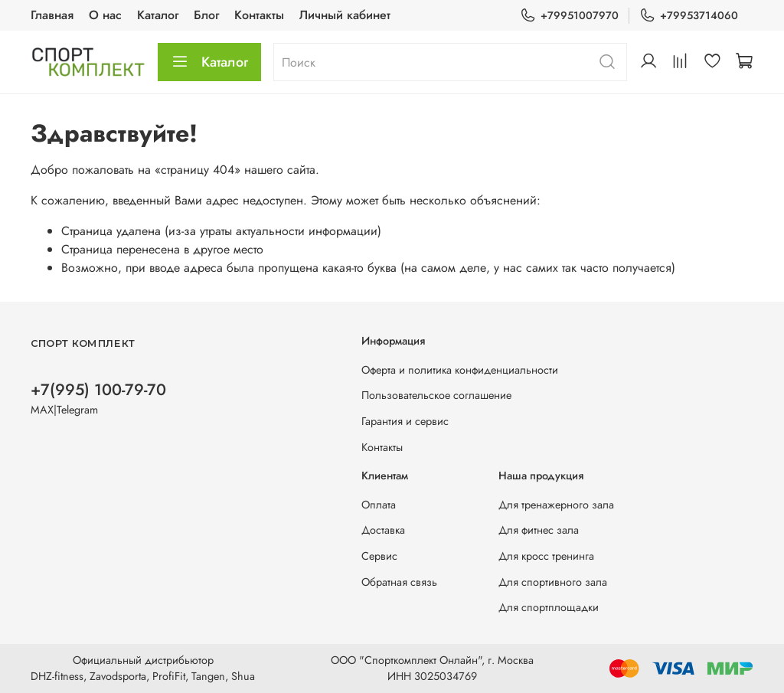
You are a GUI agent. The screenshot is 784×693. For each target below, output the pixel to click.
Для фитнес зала (539, 530)
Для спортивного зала (553, 582)
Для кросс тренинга (546, 556)
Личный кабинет (345, 15)
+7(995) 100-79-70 (98, 390)
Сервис (379, 556)
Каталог (158, 15)
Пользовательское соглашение (436, 395)
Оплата (379, 505)
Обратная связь (399, 582)
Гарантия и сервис (405, 421)
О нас (105, 15)
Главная (52, 15)
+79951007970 (569, 16)
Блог (206, 15)
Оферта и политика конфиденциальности (460, 370)
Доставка (383, 530)
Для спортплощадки (549, 607)
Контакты (259, 15)
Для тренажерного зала (556, 505)
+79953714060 (689, 16)
